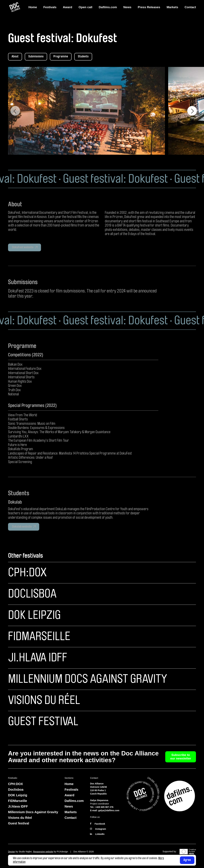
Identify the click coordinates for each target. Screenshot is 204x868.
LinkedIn (100, 834)
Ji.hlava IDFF (38, 658)
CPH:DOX (27, 573)
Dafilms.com (108, 7)
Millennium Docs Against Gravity (88, 679)
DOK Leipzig (34, 615)
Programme (61, 57)
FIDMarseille (39, 636)
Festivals (50, 7)
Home (33, 7)
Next (192, 111)
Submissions (36, 57)
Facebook (100, 824)
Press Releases (149, 7)
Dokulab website (22, 537)
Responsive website (43, 852)
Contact (190, 7)
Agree (187, 860)
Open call (86, 7)
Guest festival (43, 722)
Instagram (101, 829)
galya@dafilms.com (109, 810)
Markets (172, 7)
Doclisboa (32, 594)
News (127, 7)
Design (12, 852)
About (15, 57)
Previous (15, 111)
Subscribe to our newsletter (181, 757)
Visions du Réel (44, 700)
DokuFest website (23, 257)
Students (83, 57)
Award (68, 7)
